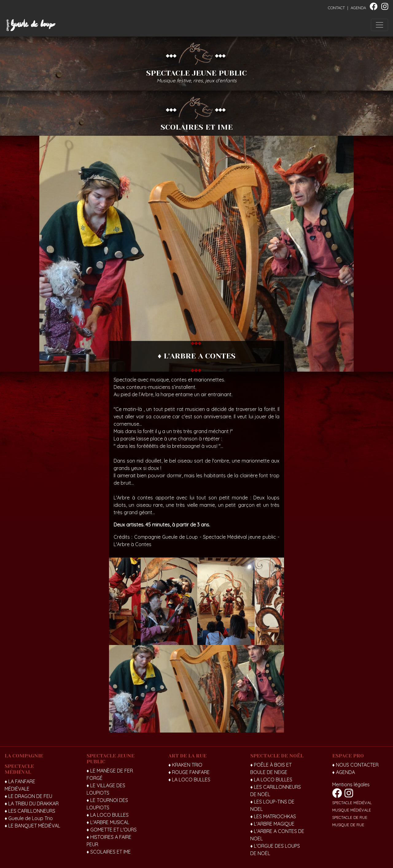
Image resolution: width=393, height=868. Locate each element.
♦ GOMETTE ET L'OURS (112, 830)
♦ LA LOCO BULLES (108, 815)
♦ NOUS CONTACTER (355, 765)
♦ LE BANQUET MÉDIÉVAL (32, 826)
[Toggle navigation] (379, 25)
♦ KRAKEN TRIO (185, 765)
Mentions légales (351, 784)
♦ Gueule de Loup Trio (29, 818)
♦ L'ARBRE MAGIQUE (272, 824)
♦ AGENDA (344, 772)
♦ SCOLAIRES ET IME (109, 852)
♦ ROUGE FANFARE (189, 772)
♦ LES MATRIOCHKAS (273, 816)
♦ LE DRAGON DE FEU (28, 796)
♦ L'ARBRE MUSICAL (108, 822)
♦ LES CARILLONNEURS (30, 811)
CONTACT (336, 8)
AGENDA (358, 8)
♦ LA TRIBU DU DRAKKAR (32, 803)
